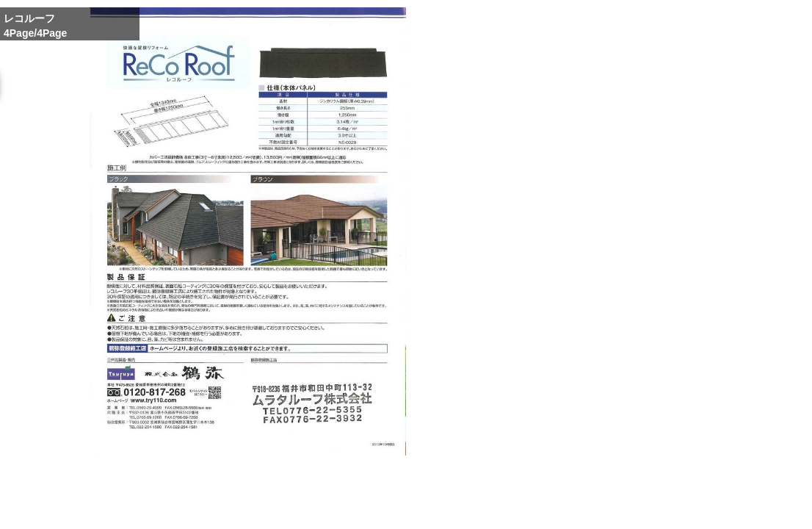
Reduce (634, 508)
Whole (591, 508)
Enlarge (548, 508)
